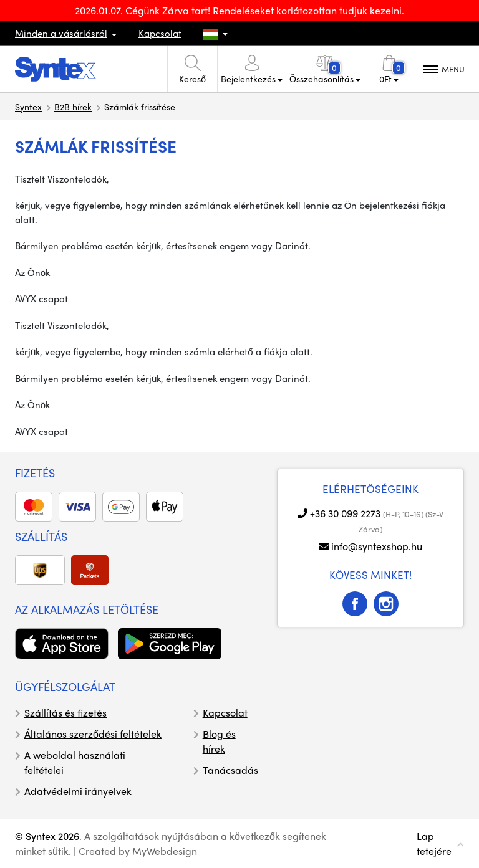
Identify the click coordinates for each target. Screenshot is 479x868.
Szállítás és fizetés (65, 713)
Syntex (28, 107)
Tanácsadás (230, 770)
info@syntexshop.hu (377, 546)
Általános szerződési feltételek (93, 734)
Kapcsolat (160, 33)
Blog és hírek (219, 741)
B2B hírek (73, 107)
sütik (58, 851)
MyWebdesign (165, 851)
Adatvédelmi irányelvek (78, 791)
